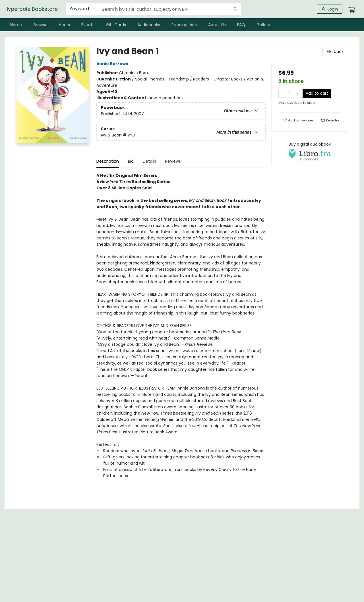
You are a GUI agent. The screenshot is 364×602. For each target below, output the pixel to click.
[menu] (182, 25)
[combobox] (83, 9)
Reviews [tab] (173, 161)
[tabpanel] (181, 334)
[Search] (235, 9)
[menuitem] (16, 25)
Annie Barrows (113, 64)
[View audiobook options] (310, 152)
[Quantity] (290, 93)
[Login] (330, 9)
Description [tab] (108, 161)
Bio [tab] (131, 161)
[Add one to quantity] (297, 93)
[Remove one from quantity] (282, 93)
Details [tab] (149, 161)
